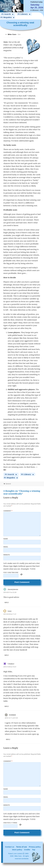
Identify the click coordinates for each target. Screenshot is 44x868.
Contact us (10, 847)
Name (6, 539)
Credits (27, 850)
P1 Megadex (8, 17)
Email (6, 547)
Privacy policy (35, 847)
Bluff (21, 48)
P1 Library (24, 14)
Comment (8, 511)
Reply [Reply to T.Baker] (7, 706)
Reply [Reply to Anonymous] (7, 603)
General (8, 484)
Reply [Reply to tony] (7, 655)
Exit (19, 34)
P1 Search (8, 14)
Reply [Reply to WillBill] (8, 739)
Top (34, 850)
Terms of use (22, 847)
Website (7, 555)
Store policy (17, 850)
